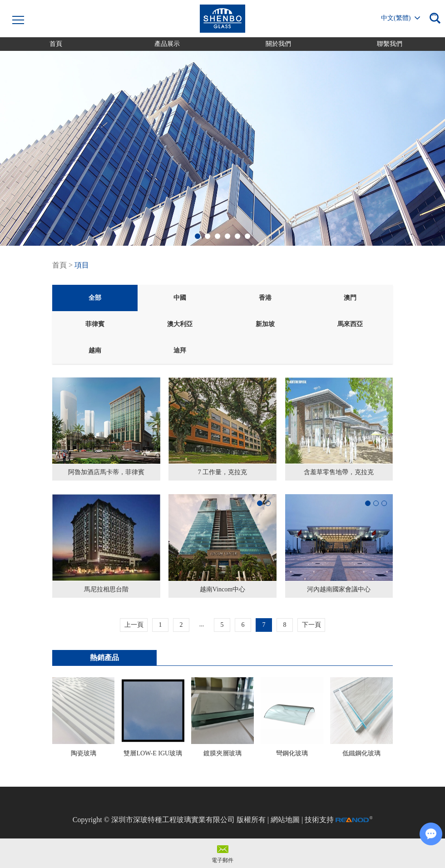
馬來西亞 (350, 324)
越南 (95, 350)
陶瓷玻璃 (84, 753)
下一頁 (311, 625)
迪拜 (180, 350)
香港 (265, 298)
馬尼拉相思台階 (106, 589)
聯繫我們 (390, 44)
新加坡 (265, 324)
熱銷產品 (104, 657)
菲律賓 (95, 324)
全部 (95, 298)
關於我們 (278, 44)
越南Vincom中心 (222, 589)
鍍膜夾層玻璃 (222, 753)
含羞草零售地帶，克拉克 (339, 472)
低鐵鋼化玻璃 (361, 753)
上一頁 (134, 625)
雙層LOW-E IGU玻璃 (153, 753)
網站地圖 (285, 820)
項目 (82, 265)
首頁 (56, 44)
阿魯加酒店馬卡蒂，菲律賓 (106, 472)
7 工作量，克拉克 (223, 472)
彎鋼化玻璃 (292, 753)
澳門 (350, 298)
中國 (180, 298)
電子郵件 (222, 860)
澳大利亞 (180, 324)
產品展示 (167, 44)
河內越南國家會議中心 (339, 589)
